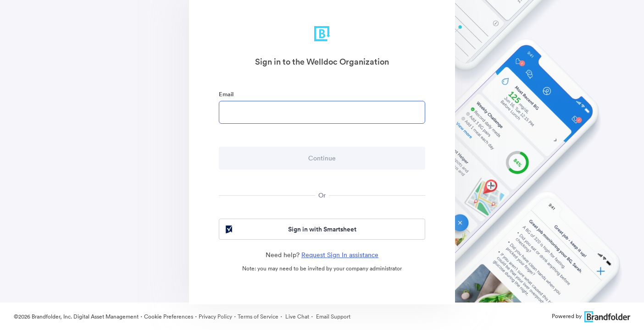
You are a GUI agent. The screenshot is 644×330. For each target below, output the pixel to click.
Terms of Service (258, 316)
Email (226, 94)
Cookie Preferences (169, 316)
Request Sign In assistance (340, 255)
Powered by (591, 316)
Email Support (333, 316)
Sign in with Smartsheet (290, 229)
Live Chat (297, 316)
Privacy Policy (215, 316)
